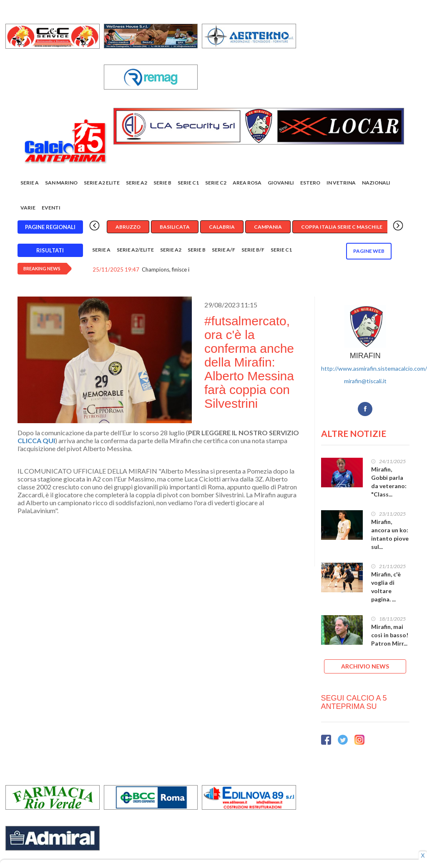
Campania (268, 227)
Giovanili (281, 183)
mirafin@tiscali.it (365, 381)
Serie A (30, 183)
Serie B (162, 183)
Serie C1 (188, 183)
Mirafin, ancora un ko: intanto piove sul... (390, 534)
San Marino (61, 183)
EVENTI (51, 208)
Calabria (222, 227)
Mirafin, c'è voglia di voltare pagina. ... (386, 587)
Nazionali (376, 183)
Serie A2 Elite (102, 183)
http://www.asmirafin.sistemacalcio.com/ (374, 368)
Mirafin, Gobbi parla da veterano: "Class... (389, 482)
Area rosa (247, 183)
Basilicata (175, 227)
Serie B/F (253, 250)
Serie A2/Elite (135, 250)
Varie (28, 208)
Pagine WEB (369, 251)
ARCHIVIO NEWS (365, 666)
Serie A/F (224, 250)
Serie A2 (137, 183)
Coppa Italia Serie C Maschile (342, 227)
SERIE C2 (216, 183)
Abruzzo (128, 227)
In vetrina (341, 183)
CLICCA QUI (36, 440)
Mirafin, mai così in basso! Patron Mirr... (390, 635)
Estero (310, 183)
